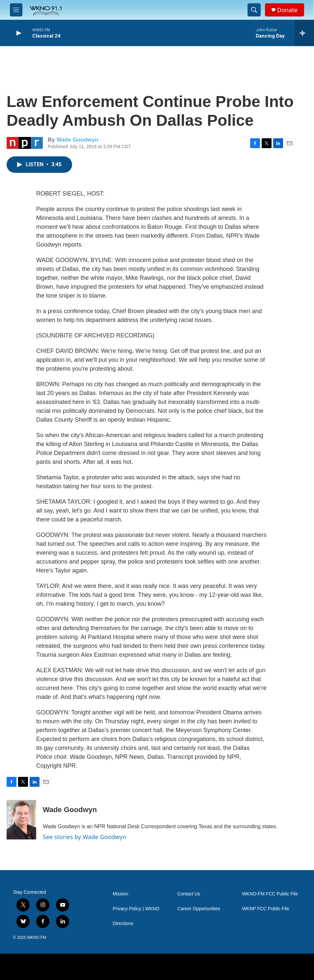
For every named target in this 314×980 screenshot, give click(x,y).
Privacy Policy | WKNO (136, 909)
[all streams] (304, 33)
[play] (18, 33)
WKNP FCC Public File (265, 909)
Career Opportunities (199, 909)
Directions (123, 924)
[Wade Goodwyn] (21, 820)
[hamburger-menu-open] (16, 10)
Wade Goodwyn (77, 140)
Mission (120, 894)
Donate (287, 10)
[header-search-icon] (254, 10)
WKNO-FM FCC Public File (270, 894)
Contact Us (189, 894)
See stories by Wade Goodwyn (85, 837)
